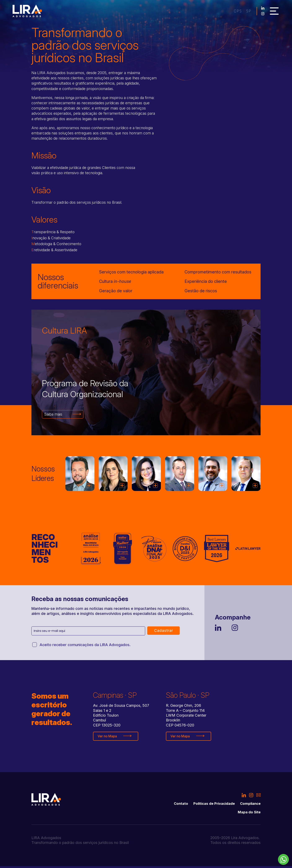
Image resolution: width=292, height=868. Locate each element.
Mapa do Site (248, 814)
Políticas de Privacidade (211, 805)
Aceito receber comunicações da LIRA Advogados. (85, 646)
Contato (175, 805)
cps (218, 12)
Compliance (249, 805)
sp (230, 12)
